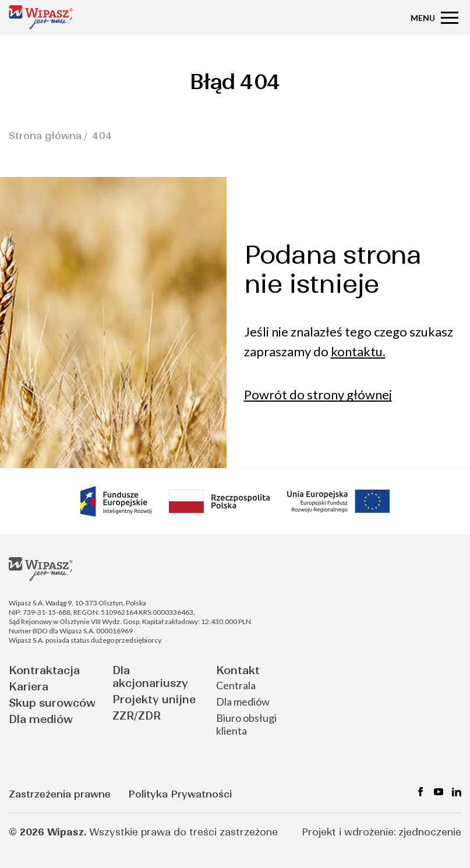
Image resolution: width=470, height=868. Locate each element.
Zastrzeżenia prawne (60, 794)
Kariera (29, 687)
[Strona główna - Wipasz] (41, 17)
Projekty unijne (154, 699)
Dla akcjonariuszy (150, 677)
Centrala (236, 685)
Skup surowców (52, 703)
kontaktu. (358, 351)
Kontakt (238, 670)
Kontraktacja (44, 670)
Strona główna (45, 136)
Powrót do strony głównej (318, 394)
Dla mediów (41, 719)
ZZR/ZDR (137, 716)
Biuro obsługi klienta (246, 724)
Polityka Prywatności (180, 794)
